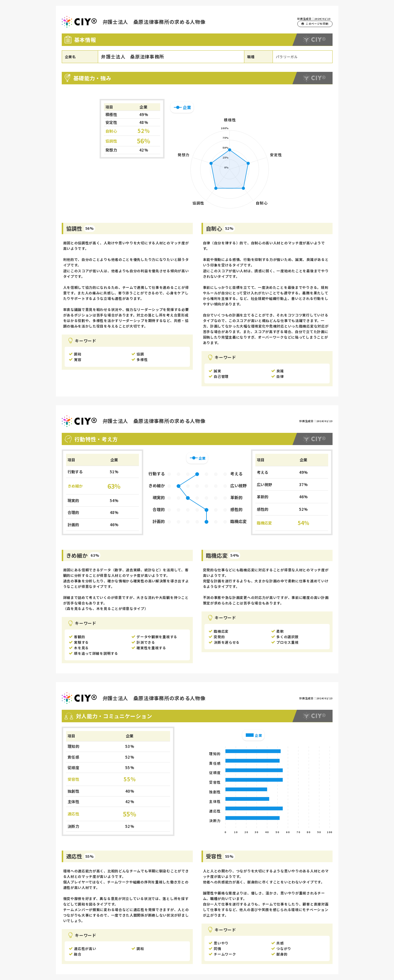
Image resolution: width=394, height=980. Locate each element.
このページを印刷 (315, 24)
